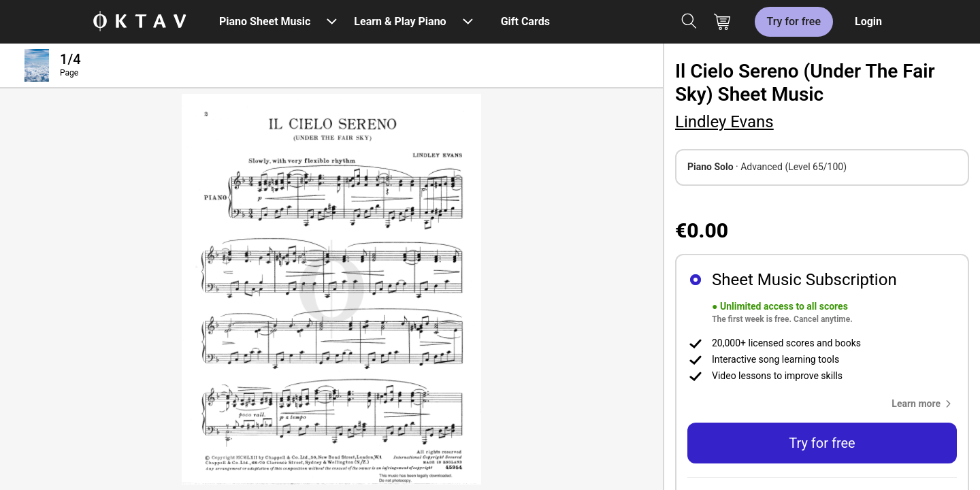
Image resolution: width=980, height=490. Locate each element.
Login (868, 21)
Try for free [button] (822, 443)
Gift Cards (525, 21)
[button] (924, 404)
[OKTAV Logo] (140, 22)
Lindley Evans (724, 122)
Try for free (794, 21)
